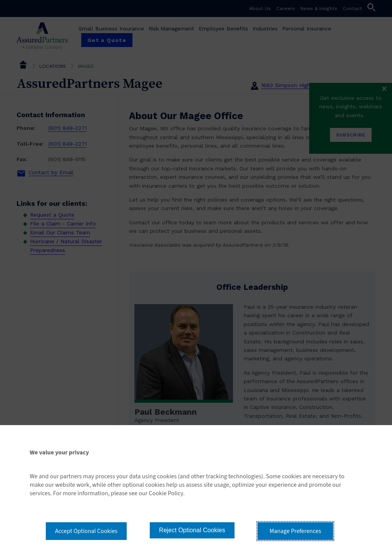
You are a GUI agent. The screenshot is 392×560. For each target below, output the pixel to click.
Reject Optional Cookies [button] (192, 530)
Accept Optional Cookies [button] (86, 531)
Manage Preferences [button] (295, 531)
